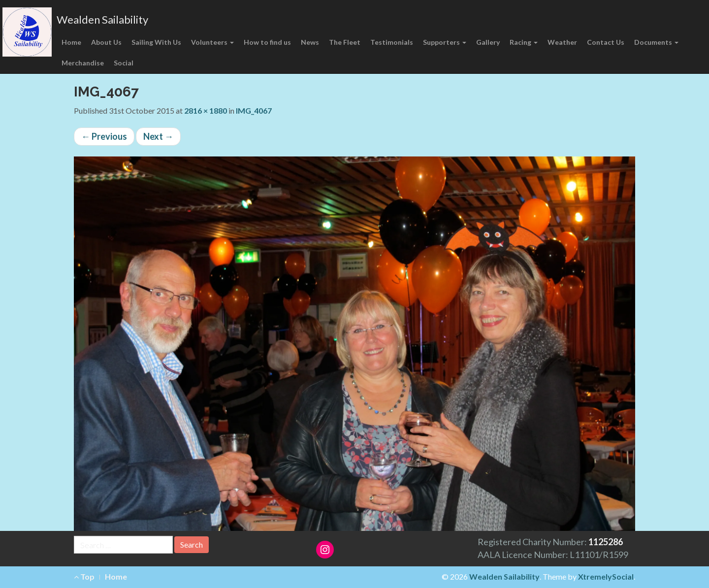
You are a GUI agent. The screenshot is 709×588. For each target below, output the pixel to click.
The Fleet (345, 42)
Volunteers (212, 42)
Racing (524, 42)
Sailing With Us (156, 42)
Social (124, 63)
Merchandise (83, 63)
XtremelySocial (606, 576)
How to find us (267, 42)
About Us (106, 42)
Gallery (488, 42)
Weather (562, 42)
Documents (656, 42)
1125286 (606, 542)
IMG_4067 (254, 110)
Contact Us (606, 42)
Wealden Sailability (102, 19)
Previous (104, 136)
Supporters (445, 42)
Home (71, 42)
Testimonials (392, 42)
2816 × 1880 (206, 110)
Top (84, 576)
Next (158, 136)
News (310, 42)
